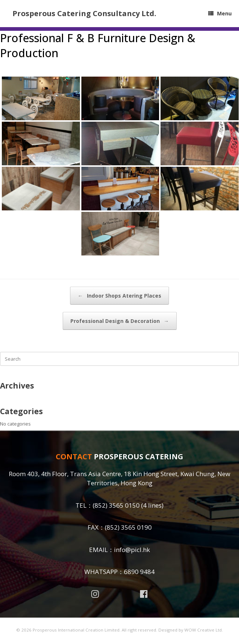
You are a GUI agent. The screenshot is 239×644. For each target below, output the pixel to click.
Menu (220, 13)
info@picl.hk (132, 550)
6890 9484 (139, 572)
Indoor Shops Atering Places (119, 296)
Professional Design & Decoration (120, 321)
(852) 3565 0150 (116, 505)
